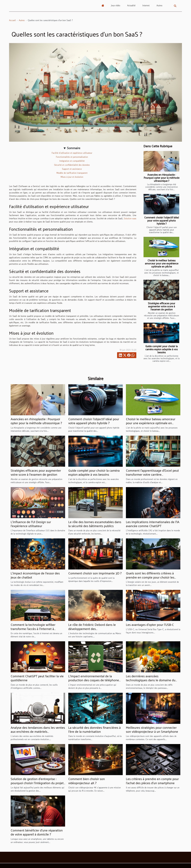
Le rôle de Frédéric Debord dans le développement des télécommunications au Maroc (92, 629)
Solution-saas (130, 218)
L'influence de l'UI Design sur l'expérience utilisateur (31, 524)
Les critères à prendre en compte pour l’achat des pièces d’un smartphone (152, 781)
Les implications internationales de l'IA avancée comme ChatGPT (153, 524)
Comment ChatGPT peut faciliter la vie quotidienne (37, 678)
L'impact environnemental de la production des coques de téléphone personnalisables (94, 680)
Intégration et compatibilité (72, 161)
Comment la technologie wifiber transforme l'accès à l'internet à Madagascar (33, 629)
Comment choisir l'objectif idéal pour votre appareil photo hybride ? (162, 220)
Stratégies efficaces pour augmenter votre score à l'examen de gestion (162, 306)
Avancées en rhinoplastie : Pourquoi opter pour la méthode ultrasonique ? (162, 178)
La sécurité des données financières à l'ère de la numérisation (94, 729)
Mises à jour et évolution (72, 177)
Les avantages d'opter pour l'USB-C (150, 625)
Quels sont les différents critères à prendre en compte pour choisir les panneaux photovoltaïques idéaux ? (150, 577)
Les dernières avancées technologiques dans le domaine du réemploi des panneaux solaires (151, 680)
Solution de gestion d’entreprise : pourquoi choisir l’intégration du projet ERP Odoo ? (37, 783)
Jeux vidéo (116, 5)
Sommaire (74, 148)
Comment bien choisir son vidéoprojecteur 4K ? (87, 781)
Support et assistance (72, 169)
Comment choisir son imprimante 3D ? (95, 573)
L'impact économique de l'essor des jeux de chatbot (35, 575)
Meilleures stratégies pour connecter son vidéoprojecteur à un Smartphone (152, 729)
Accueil (12, 20)
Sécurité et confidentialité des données (72, 165)
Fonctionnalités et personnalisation (72, 157)
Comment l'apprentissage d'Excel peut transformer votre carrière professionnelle (152, 474)
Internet (146, 5)
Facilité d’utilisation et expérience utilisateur (72, 153)
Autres (159, 5)
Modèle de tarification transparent (72, 173)
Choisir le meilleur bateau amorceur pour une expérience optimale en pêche (162, 263)
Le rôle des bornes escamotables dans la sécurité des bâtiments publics (95, 524)
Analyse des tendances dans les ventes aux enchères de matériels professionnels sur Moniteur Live (38, 731)
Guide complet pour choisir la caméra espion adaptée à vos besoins (162, 349)
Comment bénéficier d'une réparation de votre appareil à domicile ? (37, 832)
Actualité (131, 5)
